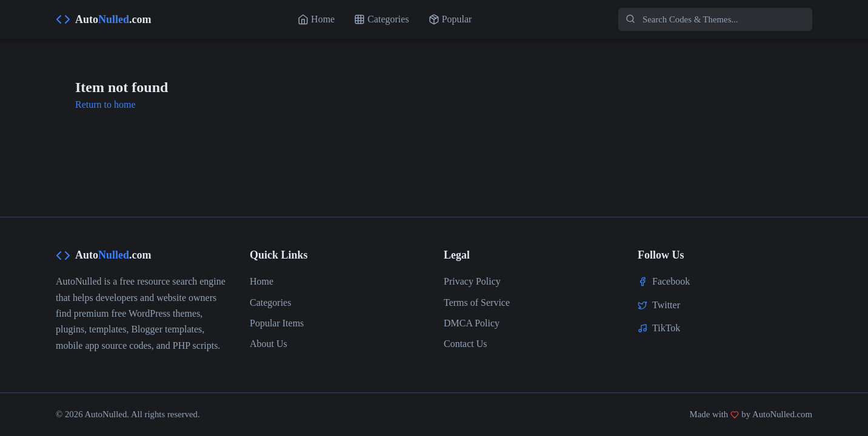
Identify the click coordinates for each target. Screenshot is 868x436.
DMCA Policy (472, 323)
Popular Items (277, 323)
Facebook (671, 281)
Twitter (666, 305)
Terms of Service (477, 302)
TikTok (666, 328)
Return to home (105, 104)
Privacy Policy (472, 281)
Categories (270, 302)
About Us (269, 344)
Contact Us (466, 344)
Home (262, 281)
